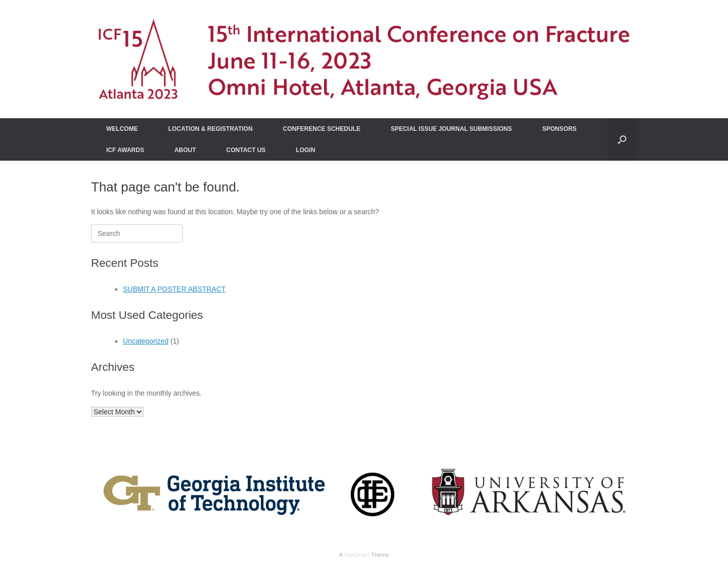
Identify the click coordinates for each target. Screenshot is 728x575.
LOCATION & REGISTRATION (211, 129)
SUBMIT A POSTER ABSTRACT (174, 289)
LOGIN (305, 150)
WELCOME (122, 129)
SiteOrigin (357, 555)
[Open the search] (622, 139)
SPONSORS (560, 129)
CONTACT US (246, 150)
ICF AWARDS (125, 150)
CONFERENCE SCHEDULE (322, 129)
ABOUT (185, 150)
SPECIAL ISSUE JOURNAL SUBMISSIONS (451, 129)
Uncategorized (146, 341)
